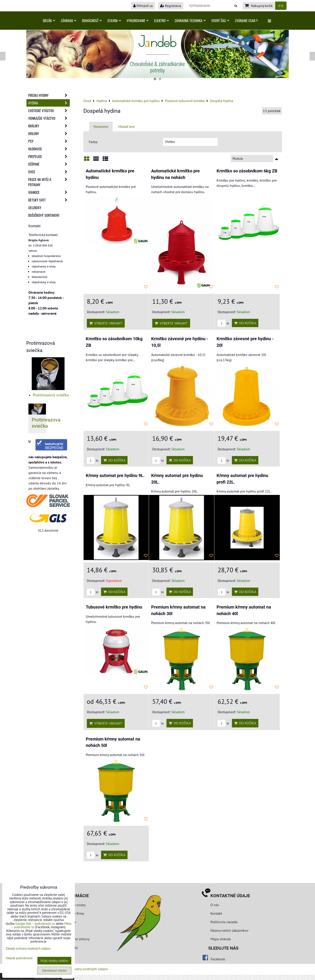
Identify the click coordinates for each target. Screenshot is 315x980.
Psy (49, 141)
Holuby (49, 134)
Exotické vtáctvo (49, 111)
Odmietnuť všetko (54, 970)
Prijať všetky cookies (54, 961)
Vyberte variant (106, 323)
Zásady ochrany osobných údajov (83, 969)
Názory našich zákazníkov (229, 930)
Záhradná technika (190, 21)
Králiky (49, 126)
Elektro (162, 21)
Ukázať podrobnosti (19, 958)
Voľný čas (220, 21)
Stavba (114, 21)
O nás (215, 905)
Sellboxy (35, 208)
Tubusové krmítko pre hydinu (114, 607)
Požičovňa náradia (224, 922)
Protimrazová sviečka (51, 395)
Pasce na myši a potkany (49, 182)
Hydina (49, 103)
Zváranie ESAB (246, 21)
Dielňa (49, 21)
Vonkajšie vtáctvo (49, 118)
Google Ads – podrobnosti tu (35, 924)
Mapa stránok (221, 939)
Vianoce (49, 192)
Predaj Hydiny (49, 95)
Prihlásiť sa (143, 6)
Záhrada (69, 21)
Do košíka (245, 323)
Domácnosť (92, 21)
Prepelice (49, 156)
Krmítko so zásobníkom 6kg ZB (247, 171)
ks (223, 323)
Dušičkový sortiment (44, 215)
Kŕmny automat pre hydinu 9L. (115, 476)
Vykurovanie (138, 21)
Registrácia (171, 6)
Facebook (218, 959)
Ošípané (49, 164)
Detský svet (49, 200)
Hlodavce (49, 149)
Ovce (49, 172)
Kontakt (216, 913)
